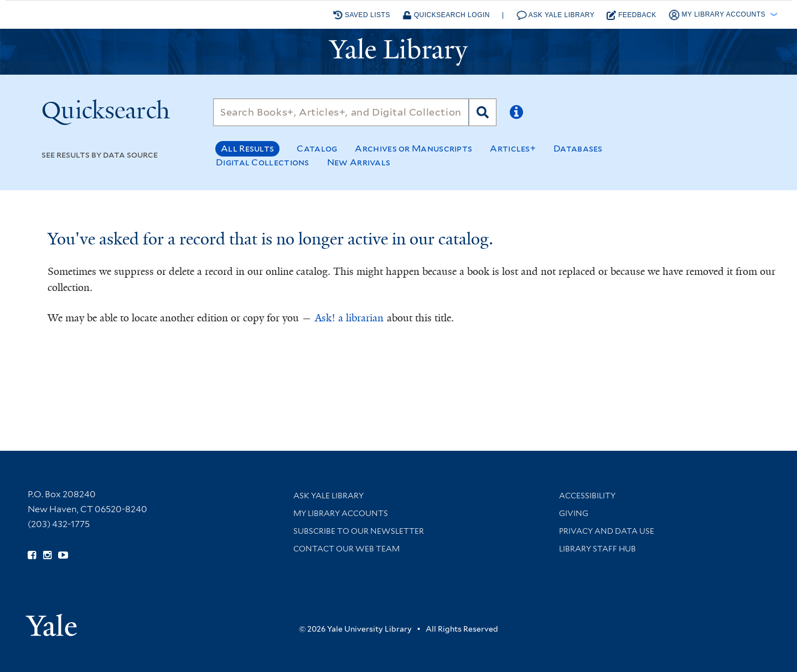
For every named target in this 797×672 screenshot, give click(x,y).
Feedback (632, 15)
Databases (578, 149)
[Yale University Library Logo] (398, 52)
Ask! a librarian (349, 318)
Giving (574, 513)
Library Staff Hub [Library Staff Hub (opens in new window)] (597, 549)
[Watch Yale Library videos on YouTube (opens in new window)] (63, 555)
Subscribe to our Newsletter (359, 531)
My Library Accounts (341, 513)
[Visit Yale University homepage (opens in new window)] (51, 621)
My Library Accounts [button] (718, 15)
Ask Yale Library (556, 15)
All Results (247, 149)
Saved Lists (362, 15)
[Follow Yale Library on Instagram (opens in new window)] (47, 555)
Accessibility (587, 496)
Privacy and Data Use (607, 531)
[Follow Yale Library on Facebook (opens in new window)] (32, 555)
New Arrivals (359, 162)
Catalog (317, 149)
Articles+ (513, 149)
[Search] (341, 112)
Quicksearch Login (446, 15)
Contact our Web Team (346, 549)
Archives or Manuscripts (413, 149)
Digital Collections (263, 162)
